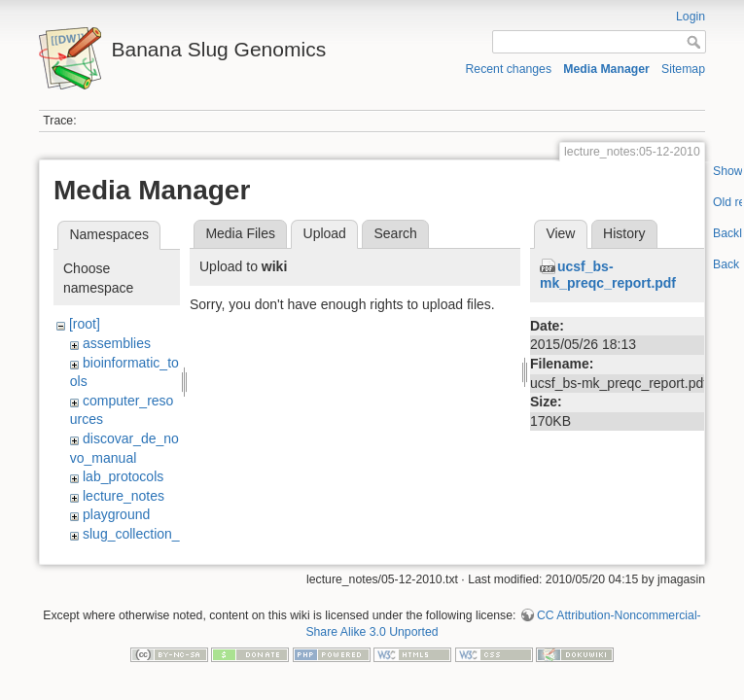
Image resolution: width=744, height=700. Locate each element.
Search (395, 233)
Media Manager (606, 69)
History (624, 233)
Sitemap (683, 69)
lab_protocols (123, 476)
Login (691, 17)
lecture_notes (124, 496)
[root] (85, 324)
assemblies (117, 343)
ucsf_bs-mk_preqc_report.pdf (608, 275)
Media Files (240, 233)
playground (116, 514)
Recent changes (509, 69)
